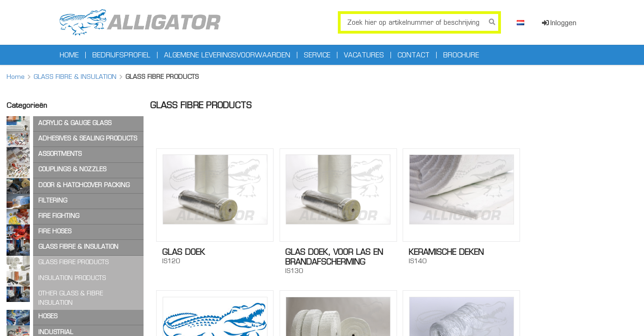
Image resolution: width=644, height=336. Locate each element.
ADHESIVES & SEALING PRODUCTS (88, 138)
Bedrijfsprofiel (121, 55)
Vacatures (364, 55)
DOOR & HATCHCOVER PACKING (84, 185)
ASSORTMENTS (60, 154)
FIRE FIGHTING (59, 216)
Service (317, 55)
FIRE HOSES (55, 231)
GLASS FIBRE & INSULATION (75, 77)
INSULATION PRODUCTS (72, 278)
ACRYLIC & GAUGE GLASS (75, 123)
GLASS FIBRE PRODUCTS (73, 262)
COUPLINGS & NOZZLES (72, 169)
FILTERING (53, 200)
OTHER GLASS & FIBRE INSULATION (71, 298)
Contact (414, 55)
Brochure (461, 55)
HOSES (48, 316)
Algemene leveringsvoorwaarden (227, 55)
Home (69, 55)
